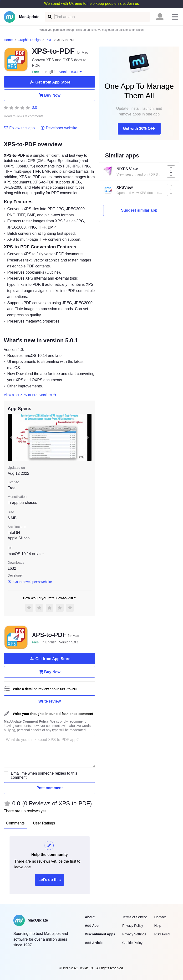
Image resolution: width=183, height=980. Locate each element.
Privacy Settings (134, 934)
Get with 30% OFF (139, 128)
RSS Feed (162, 934)
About (90, 917)
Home (8, 40)
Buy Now (49, 95)
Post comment (50, 788)
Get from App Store (50, 82)
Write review (50, 701)
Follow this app (19, 128)
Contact (160, 917)
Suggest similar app (139, 210)
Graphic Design (29, 40)
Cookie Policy (132, 943)
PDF (49, 40)
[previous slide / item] (11, 437)
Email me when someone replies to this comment (44, 775)
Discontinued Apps (100, 934)
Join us (133, 3)
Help (158, 926)
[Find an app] (49, 17)
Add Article (94, 943)
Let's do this (50, 880)
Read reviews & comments (24, 116)
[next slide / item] (88, 437)
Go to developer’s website (30, 582)
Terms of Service (135, 917)
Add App (92, 926)
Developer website (59, 128)
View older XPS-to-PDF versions (30, 395)
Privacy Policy (133, 926)
